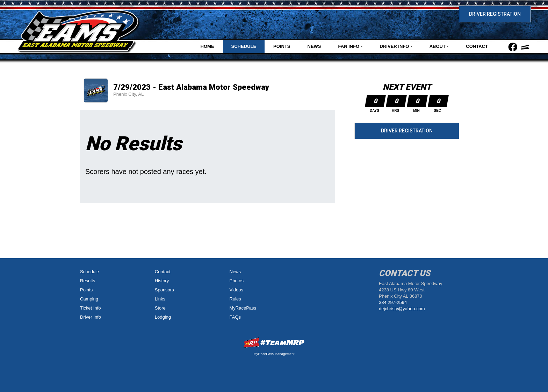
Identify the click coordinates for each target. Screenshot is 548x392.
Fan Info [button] (349, 46)
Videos (237, 290)
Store (160, 308)
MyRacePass (243, 308)
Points (282, 46)
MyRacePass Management (274, 354)
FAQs (235, 317)
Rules (235, 299)
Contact (477, 46)
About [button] (438, 46)
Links (160, 299)
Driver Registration (495, 14)
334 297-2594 (393, 302)
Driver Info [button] (395, 46)
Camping (89, 299)
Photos (237, 281)
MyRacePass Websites (274, 343)
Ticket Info (90, 308)
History (162, 281)
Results (88, 281)
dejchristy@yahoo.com (402, 309)
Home (207, 46)
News (314, 46)
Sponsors (164, 290)
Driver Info (91, 317)
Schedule (244, 46)
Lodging (163, 317)
